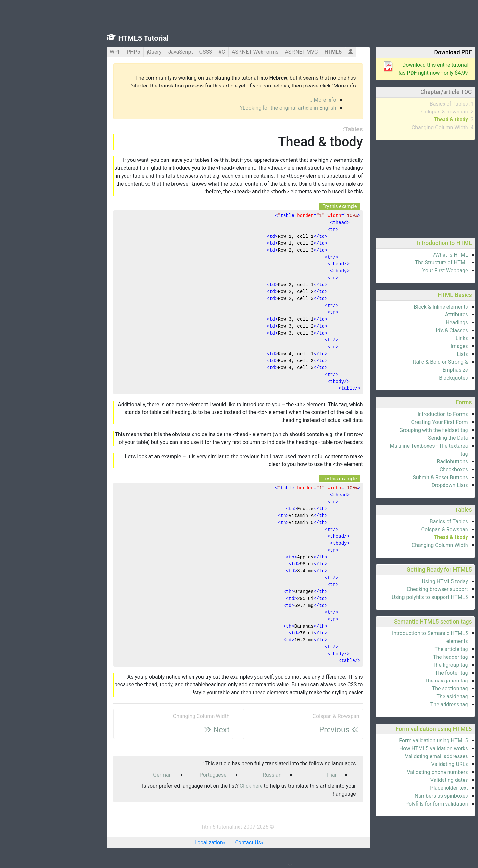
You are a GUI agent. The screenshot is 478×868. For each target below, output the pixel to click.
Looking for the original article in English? (237, 108)
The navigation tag (395, 681)
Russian (221, 775)
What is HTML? (399, 255)
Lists (411, 354)
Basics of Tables (397, 104)
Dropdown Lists (398, 485)
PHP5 (82, 52)
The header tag (399, 657)
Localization (157, 843)
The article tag (399, 649)
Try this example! (288, 206)
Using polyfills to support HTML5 (378, 597)
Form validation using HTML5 (382, 741)
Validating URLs (398, 764)
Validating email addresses (385, 756)
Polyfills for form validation (385, 804)
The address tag (398, 704)
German (111, 775)
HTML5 (281, 52)
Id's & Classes (400, 330)
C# (170, 52)
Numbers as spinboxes (390, 796)
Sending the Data (396, 438)
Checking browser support (386, 589)
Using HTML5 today (394, 581)
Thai (280, 775)
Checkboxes (402, 470)
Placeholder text (397, 788)
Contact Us (196, 843)
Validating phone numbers (386, 772)
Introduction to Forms (391, 414)
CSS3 (154, 52)
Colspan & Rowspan (393, 112)
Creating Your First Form (388, 422)
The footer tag (400, 673)
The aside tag (400, 696)
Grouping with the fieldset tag (382, 430)
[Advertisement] (374, 188)
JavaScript (129, 52)
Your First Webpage (394, 271)
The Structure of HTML (390, 263)
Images (408, 346)
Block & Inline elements (389, 307)
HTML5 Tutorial (92, 38)
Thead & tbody (399, 120)
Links (410, 338)
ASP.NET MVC (250, 52)
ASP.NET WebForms (204, 52)
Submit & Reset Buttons (389, 477)
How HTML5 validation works (382, 748)
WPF (64, 52)
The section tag (398, 689)
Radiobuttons (401, 462)
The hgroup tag (399, 665)
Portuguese (161, 775)
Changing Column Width (388, 127)
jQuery (102, 52)
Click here (200, 786)
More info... (272, 100)
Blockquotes (402, 378)
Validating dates (398, 780)
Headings (405, 322)
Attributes (405, 315)
